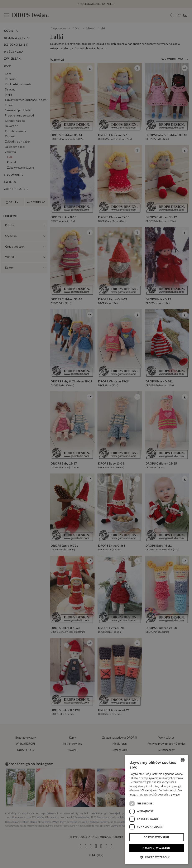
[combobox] (183, 760)
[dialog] (157, 809)
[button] (157, 857)
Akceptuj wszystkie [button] (156, 848)
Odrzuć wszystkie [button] (157, 837)
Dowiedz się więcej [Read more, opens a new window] (169, 795)
